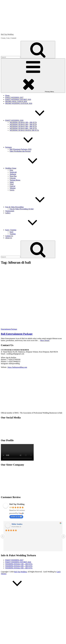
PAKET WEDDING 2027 (14, 97)
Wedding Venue (27, 168)
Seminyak (13, 172)
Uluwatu (13, 178)
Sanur (12, 182)
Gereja (12, 190)
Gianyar (12, 186)
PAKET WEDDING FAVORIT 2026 (18, 99)
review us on (16, 517)
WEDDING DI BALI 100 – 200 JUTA (23, 122)
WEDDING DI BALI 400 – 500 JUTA (23, 128)
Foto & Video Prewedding (31, 207)
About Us (9, 238)
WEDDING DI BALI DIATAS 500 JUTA (24, 130)
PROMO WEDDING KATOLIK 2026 (19, 103)
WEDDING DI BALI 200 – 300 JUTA (23, 124)
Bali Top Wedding (7, 34)
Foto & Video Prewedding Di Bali (22, 209)
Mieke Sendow (17, 524)
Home (7, 95)
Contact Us (9, 236)
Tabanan (13, 188)
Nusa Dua (13, 176)
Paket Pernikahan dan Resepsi (20, 151)
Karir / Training (27, 230)
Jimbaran (13, 174)
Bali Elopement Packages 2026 (21, 149)
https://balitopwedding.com (17, 367)
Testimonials (10, 211)
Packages (25, 147)
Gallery (8, 213)
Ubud (12, 184)
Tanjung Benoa (15, 180)
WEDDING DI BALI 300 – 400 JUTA (23, 126)
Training (13, 234)
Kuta (11, 170)
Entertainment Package (9, 329)
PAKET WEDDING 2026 (31, 120)
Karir (11, 232)
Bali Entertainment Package (17, 334)
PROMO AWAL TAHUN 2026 (16, 101)
